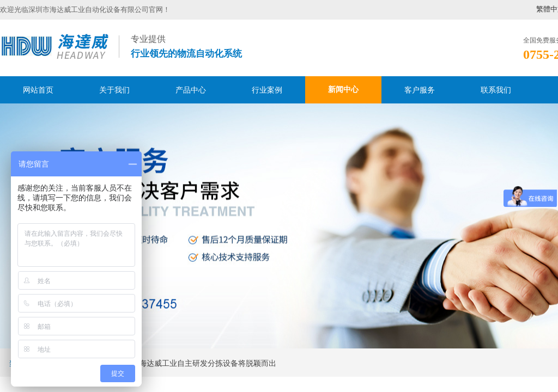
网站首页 (38, 90)
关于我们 (114, 90)
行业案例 (267, 90)
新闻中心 (343, 90)
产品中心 (191, 90)
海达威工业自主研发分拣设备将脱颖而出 (208, 363)
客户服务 (420, 90)
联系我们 (496, 90)
